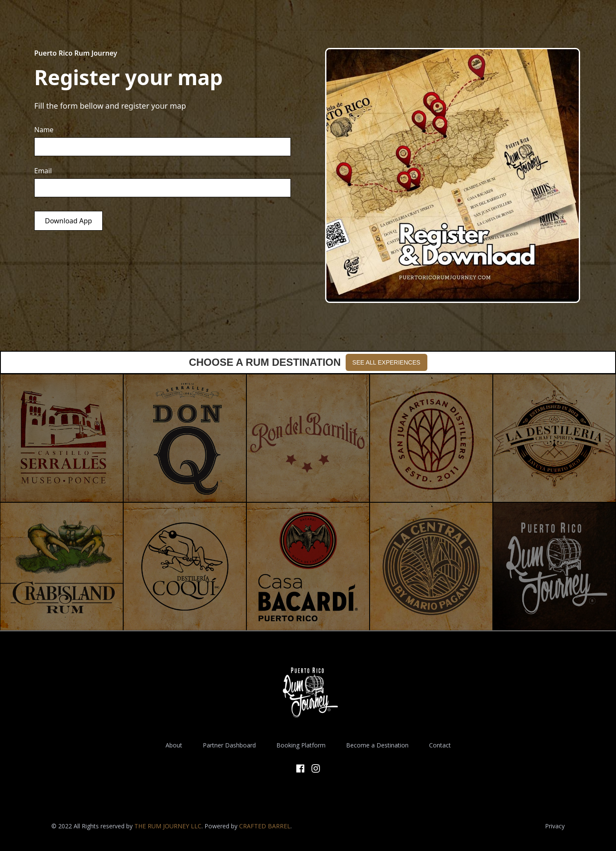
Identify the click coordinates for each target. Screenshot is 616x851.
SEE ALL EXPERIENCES (386, 362)
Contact (440, 745)
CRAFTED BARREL (265, 826)
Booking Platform (301, 745)
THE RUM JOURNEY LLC (168, 826)
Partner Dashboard (229, 745)
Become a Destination (377, 745)
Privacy (555, 826)
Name (44, 130)
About (174, 745)
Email (43, 171)
